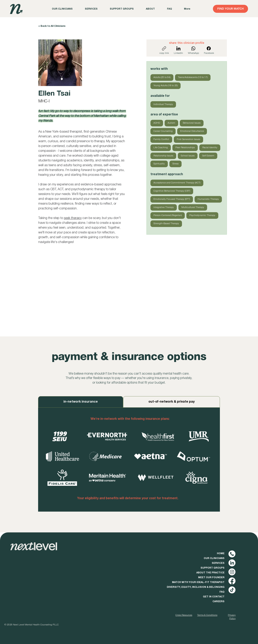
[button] (150, 9)
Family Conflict (161, 139)
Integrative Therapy (164, 207)
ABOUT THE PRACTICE (210, 573)
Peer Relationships (185, 147)
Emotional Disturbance (192, 131)
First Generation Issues (188, 139)
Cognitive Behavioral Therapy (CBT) (172, 191)
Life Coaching (161, 147)
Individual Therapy (163, 104)
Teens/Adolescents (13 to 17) (193, 77)
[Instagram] (232, 572)
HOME (221, 553)
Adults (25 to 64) (162, 77)
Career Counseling (163, 131)
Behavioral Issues (192, 123)
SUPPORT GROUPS (213, 568)
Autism (171, 123)
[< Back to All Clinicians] (52, 26)
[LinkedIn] (178, 50)
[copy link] (164, 50)
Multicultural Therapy (193, 207)
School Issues (188, 155)
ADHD (157, 123)
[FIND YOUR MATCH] (230, 9)
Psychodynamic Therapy (202, 215)
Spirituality (159, 163)
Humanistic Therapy (208, 199)
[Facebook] (209, 50)
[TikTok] (232, 590)
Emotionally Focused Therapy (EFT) (172, 199)
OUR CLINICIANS (214, 558)
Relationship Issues (163, 155)
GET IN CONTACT (214, 597)
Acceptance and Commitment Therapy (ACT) (177, 182)
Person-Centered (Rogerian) (168, 215)
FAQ (222, 592)
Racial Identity (210, 147)
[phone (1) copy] (232, 554)
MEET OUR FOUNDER (211, 577)
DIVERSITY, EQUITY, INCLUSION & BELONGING (196, 587)
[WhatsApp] (193, 50)
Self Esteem (208, 155)
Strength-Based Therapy (166, 223)
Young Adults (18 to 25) (165, 85)
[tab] (81, 402)
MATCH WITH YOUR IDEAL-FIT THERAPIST (198, 582)
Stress (175, 163)
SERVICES (218, 563)
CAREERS (218, 601)
